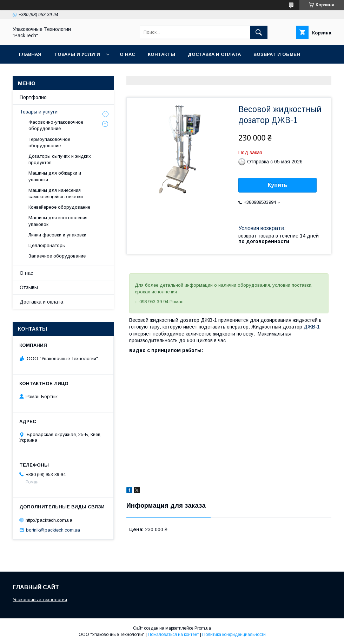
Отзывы (29, 287)
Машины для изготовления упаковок (58, 221)
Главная (30, 54)
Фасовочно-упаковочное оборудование (56, 125)
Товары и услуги (77, 54)
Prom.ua (203, 628)
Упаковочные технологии (40, 600)
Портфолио (33, 97)
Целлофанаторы (47, 245)
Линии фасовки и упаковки (57, 235)
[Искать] (259, 32)
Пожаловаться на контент (173, 635)
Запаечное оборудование (57, 256)
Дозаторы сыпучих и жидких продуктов (60, 159)
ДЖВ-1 (312, 327)
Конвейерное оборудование (59, 207)
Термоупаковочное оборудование (49, 142)
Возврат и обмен (277, 54)
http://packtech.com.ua (49, 520)
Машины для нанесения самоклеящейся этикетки (56, 193)
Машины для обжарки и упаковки (55, 176)
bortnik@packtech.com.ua (53, 530)
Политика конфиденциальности (234, 635)
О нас (127, 54)
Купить (278, 185)
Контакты (161, 54)
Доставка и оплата (214, 54)
